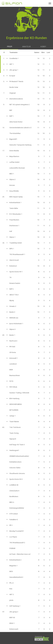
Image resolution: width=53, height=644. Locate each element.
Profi (10, 47)
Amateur (26, 47)
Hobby (43, 47)
